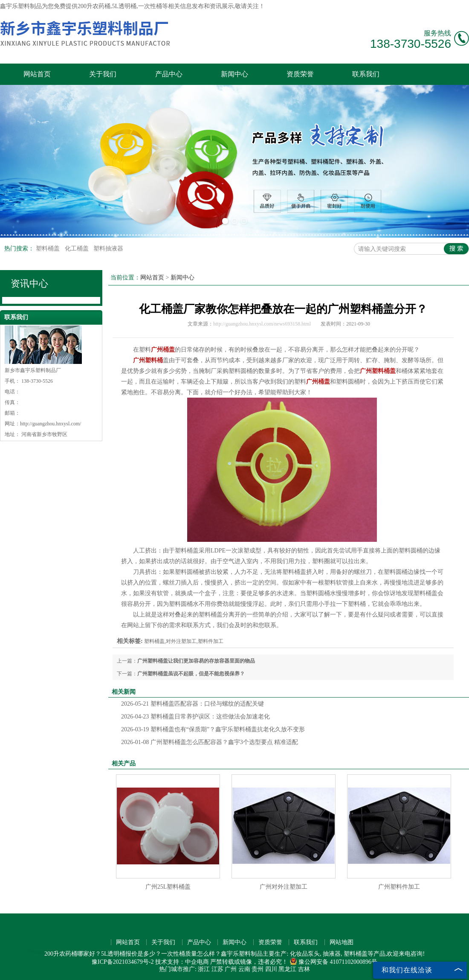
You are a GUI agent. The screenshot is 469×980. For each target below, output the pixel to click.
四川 (271, 969)
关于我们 (103, 74)
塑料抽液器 (108, 249)
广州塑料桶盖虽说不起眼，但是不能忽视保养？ (191, 674)
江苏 (217, 969)
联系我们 (366, 74)
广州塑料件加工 (399, 887)
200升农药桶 (94, 6)
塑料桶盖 (49, 249)
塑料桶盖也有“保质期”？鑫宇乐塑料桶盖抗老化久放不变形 (213, 729)
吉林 (304, 969)
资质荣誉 (300, 74)
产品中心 (169, 74)
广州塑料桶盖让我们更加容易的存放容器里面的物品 (196, 661)
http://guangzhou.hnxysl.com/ (51, 424)
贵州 (258, 969)
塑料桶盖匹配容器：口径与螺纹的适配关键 (193, 704)
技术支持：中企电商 (182, 962)
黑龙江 (287, 969)
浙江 (204, 969)
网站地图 (342, 942)
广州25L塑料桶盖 (168, 887)
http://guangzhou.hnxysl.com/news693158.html (262, 324)
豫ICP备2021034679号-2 (123, 962)
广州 (231, 969)
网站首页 (37, 74)
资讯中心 (29, 284)
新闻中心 (234, 74)
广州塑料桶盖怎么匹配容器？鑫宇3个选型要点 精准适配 (210, 742)
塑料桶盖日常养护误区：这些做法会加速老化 (195, 717)
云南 (244, 969)
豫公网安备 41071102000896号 (333, 962)
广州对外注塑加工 (284, 887)
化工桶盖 (78, 249)
